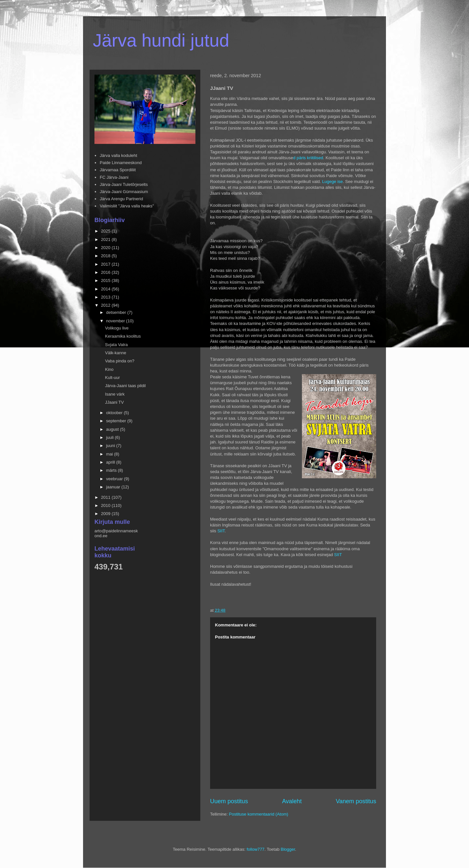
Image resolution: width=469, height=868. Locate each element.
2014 (106, 289)
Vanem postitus (356, 801)
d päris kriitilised (308, 158)
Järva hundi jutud (161, 40)
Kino (109, 369)
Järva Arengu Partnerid (121, 199)
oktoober (115, 413)
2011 (106, 497)
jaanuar (114, 487)
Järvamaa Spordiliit (118, 170)
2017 (106, 264)
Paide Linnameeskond (121, 163)
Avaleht (292, 801)
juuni (111, 446)
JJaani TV (114, 402)
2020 (106, 248)
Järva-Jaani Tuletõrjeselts (124, 184)
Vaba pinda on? (120, 361)
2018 (106, 256)
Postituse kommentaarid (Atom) (259, 814)
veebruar (115, 479)
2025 (106, 231)
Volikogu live (117, 328)
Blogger (288, 849)
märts (112, 470)
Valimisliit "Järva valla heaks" (127, 206)
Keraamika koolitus (123, 336)
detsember (117, 312)
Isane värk (115, 394)
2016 (106, 272)
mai (110, 454)
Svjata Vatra (116, 345)
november (116, 321)
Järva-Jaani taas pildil (125, 386)
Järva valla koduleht (118, 155)
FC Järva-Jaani (114, 177)
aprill (111, 462)
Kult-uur (112, 378)
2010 (106, 505)
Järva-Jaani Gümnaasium (124, 192)
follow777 (256, 849)
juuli (111, 437)
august (113, 429)
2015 (106, 280)
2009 (106, 514)
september (117, 421)
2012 (106, 305)
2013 (106, 297)
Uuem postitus (229, 801)
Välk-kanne (115, 353)
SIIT (221, 531)
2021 (106, 239)
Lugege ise (332, 182)
